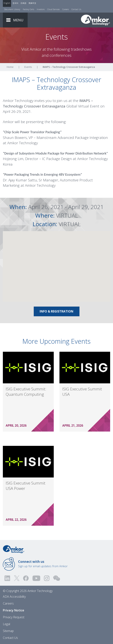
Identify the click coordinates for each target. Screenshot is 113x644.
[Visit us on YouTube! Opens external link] (36, 578)
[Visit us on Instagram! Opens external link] (47, 578)
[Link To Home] (95, 20)
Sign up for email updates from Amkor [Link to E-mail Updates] (43, 564)
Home (10, 67)
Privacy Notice (14, 610)
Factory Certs (28, 9)
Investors (41, 9)
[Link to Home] (14, 549)
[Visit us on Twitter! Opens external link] (17, 578)
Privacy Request (14, 617)
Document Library (12, 9)
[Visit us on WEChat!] (57, 578)
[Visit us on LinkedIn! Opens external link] (8, 578)
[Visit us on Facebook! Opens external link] (26, 578)
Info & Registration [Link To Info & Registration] (56, 311)
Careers (66, 9)
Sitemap (8, 631)
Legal (6, 624)
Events (28, 67)
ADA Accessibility (14, 597)
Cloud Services (53, 9)
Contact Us (76, 9)
